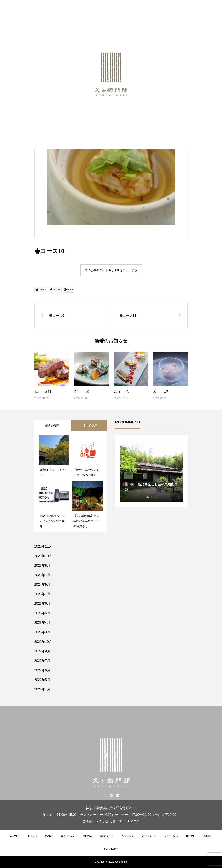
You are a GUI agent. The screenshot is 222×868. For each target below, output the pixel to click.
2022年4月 (42, 689)
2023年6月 (42, 604)
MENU (32, 836)
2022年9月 (42, 651)
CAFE (49, 836)
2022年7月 (42, 661)
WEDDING (171, 836)
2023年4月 (42, 623)
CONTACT (111, 849)
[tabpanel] (152, 471)
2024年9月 (42, 585)
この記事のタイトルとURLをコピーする (111, 270)
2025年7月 (42, 575)
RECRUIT (107, 836)
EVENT (207, 836)
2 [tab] (152, 497)
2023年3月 (42, 632)
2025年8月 (42, 565)
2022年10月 (43, 642)
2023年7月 (42, 594)
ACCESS (127, 836)
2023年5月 (42, 613)
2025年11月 (43, 546)
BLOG (190, 836)
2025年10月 (43, 556)
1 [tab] (148, 497)
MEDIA (87, 836)
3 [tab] (155, 497)
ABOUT (15, 836)
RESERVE (149, 836)
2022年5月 (42, 680)
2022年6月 (42, 670)
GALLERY (68, 836)
